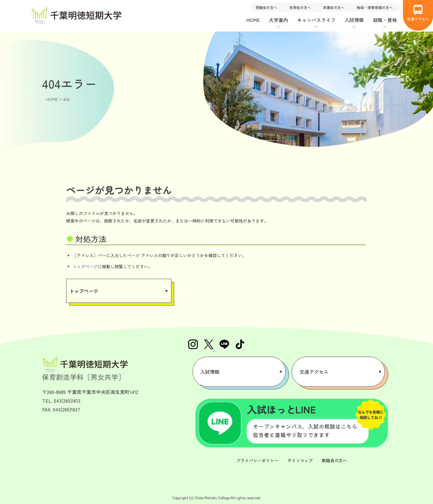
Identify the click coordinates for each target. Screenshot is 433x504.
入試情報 (210, 372)
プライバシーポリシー (257, 460)
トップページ (85, 266)
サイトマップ (300, 460)
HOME (253, 20)
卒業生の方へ (334, 7)
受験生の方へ (266, 7)
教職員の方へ (334, 460)
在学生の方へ (300, 7)
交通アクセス (418, 13)
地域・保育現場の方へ (375, 7)
